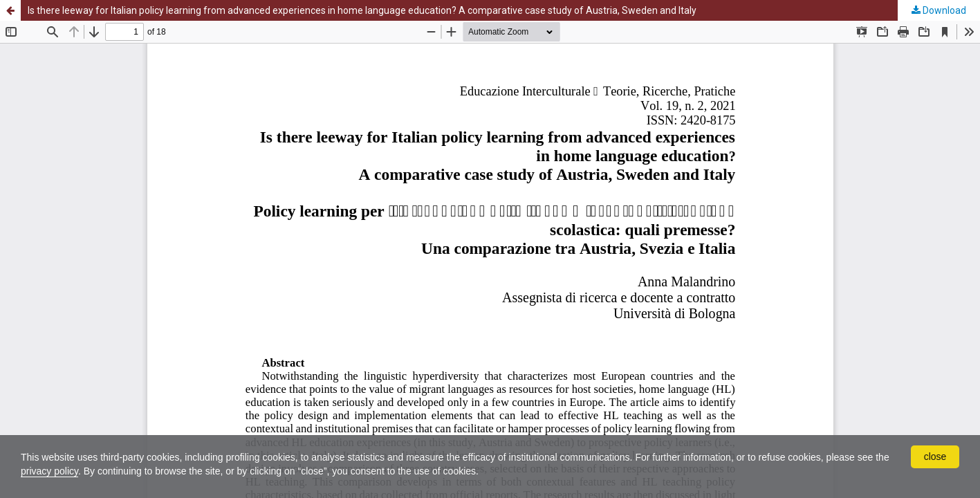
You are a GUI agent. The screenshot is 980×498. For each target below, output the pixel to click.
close (935, 456)
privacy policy (49, 471)
